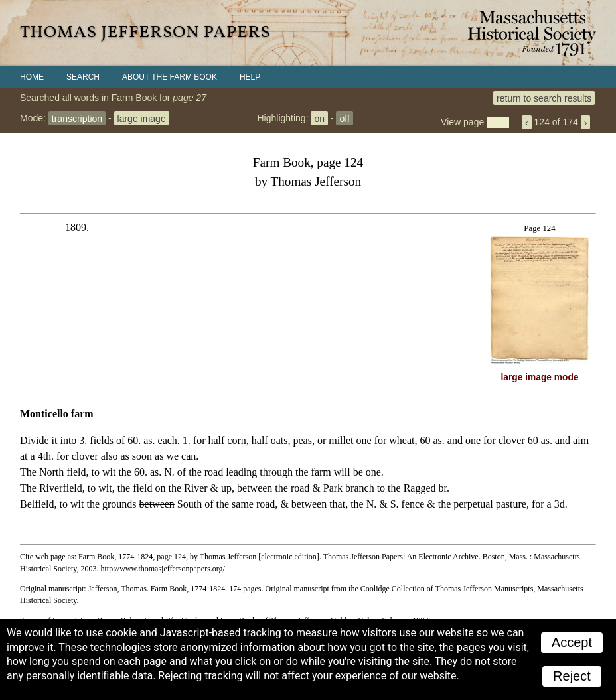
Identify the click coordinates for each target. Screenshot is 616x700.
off (344, 118)
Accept (572, 642)
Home (32, 77)
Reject (572, 676)
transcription (77, 118)
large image (142, 118)
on (319, 118)
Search (83, 77)
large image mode (540, 377)
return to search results (544, 98)
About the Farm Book (170, 77)
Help (250, 77)
